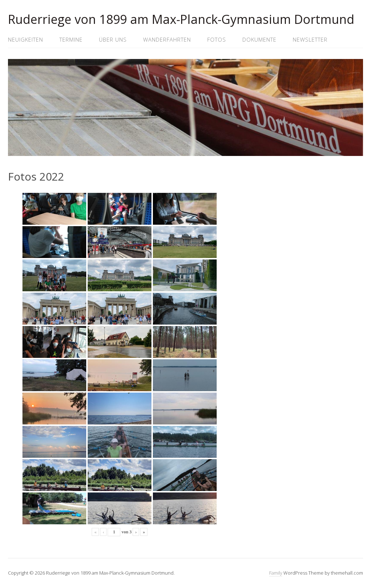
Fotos (217, 39)
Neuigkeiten (26, 39)
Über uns (113, 39)
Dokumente (259, 39)
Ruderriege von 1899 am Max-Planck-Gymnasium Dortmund (181, 19)
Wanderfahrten (167, 39)
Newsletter (310, 39)
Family (276, 573)
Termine (71, 39)
